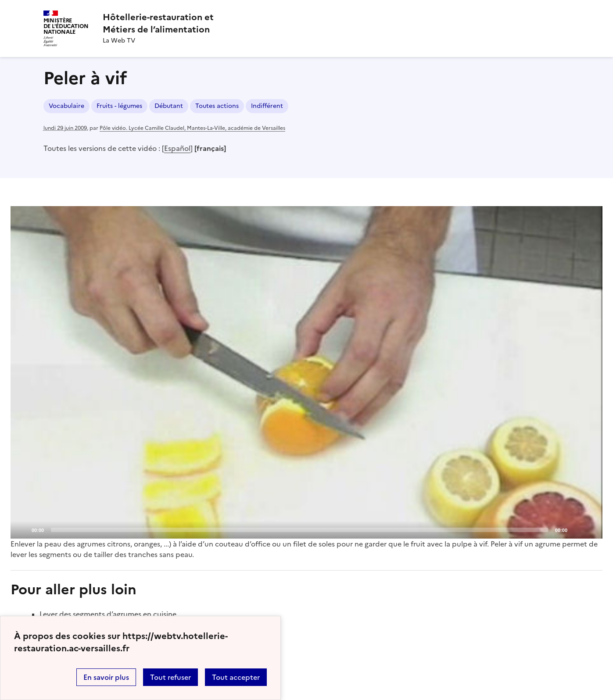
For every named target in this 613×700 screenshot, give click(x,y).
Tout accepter (236, 677)
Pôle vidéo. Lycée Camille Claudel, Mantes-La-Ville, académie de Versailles (192, 128)
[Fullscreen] (591, 529)
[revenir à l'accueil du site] (158, 23)
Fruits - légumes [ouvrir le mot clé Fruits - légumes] (119, 106)
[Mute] (577, 529)
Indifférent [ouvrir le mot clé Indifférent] (267, 106)
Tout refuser (170, 677)
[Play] (307, 372)
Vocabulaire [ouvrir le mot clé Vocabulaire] (66, 106)
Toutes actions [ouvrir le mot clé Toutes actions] (217, 106)
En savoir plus (106, 677)
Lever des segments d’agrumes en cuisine (108, 614)
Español (177, 148)
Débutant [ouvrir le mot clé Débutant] (169, 106)
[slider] (299, 530)
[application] (306, 373)
